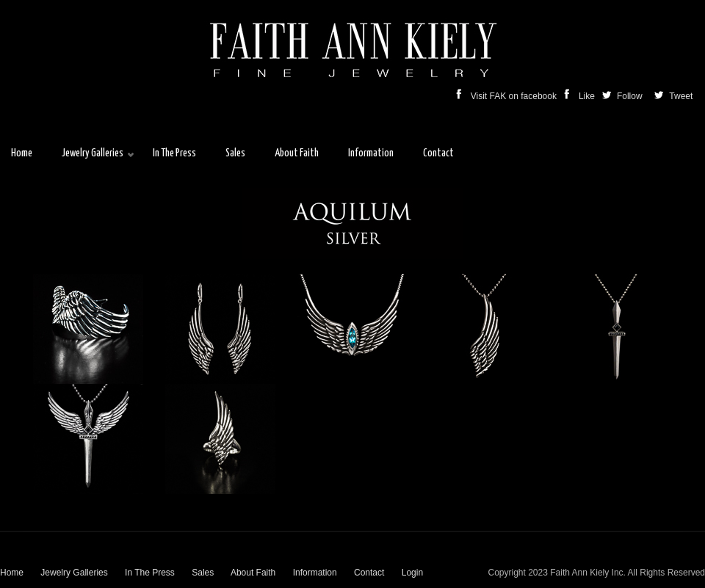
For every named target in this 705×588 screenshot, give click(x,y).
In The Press (150, 573)
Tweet (680, 96)
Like (581, 96)
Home (12, 573)
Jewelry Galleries (74, 573)
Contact (369, 573)
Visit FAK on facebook (508, 96)
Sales (203, 573)
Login (412, 573)
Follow (623, 96)
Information (315, 573)
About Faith (253, 573)
